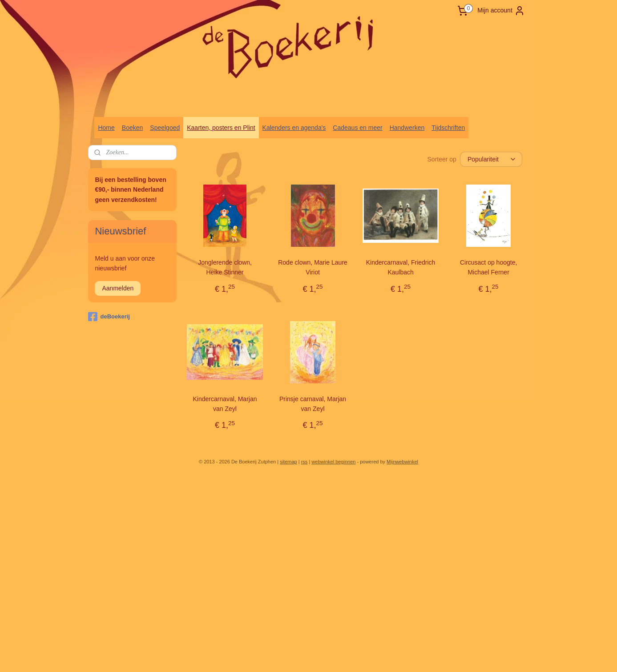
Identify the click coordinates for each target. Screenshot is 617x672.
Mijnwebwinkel (402, 462)
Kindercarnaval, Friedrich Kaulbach (400, 267)
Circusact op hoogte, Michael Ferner (488, 267)
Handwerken (407, 128)
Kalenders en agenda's (294, 128)
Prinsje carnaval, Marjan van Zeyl (313, 404)
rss (304, 462)
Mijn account (501, 11)
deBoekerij (109, 317)
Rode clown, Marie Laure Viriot (313, 267)
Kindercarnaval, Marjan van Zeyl (225, 404)
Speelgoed (165, 128)
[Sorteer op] (491, 159)
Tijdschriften (448, 128)
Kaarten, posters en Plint (221, 128)
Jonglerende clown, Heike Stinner (225, 267)
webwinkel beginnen (333, 462)
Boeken (132, 128)
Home (106, 128)
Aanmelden (118, 288)
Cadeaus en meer (357, 128)
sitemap (288, 462)
